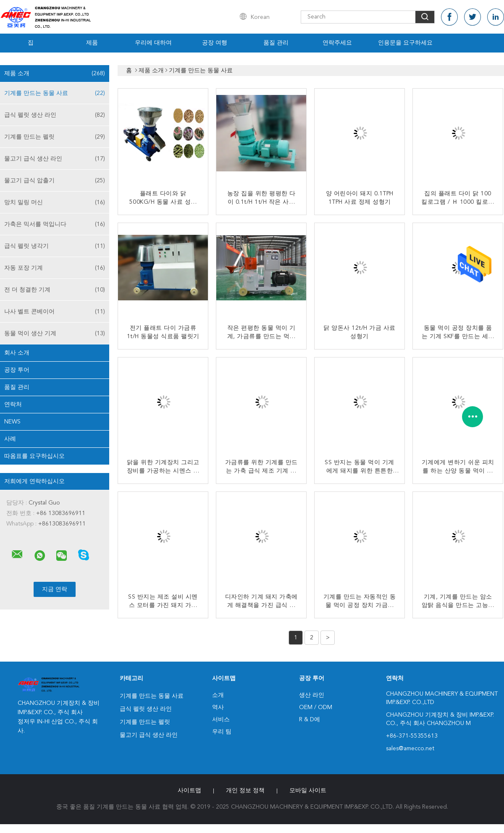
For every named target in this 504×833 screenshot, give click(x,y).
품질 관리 (276, 43)
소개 (218, 695)
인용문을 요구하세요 (405, 43)
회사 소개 (17, 353)
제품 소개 (55, 74)
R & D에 (310, 720)
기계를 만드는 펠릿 (55, 137)
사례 (10, 439)
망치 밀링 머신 (55, 202)
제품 (92, 43)
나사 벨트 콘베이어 (55, 312)
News (12, 422)
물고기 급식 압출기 (55, 181)
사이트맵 (189, 791)
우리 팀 (222, 732)
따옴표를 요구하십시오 (34, 456)
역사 (218, 707)
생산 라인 (312, 695)
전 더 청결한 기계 (55, 290)
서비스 (221, 720)
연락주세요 (337, 43)
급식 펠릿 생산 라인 (55, 115)
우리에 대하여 (153, 43)
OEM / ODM (316, 707)
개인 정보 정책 (245, 791)
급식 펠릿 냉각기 (55, 246)
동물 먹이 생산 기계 (55, 334)
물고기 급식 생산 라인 (55, 159)
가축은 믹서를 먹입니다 (55, 224)
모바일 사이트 (308, 791)
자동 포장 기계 (55, 268)
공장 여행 (215, 43)
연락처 (13, 405)
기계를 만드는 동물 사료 (55, 93)
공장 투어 (17, 370)
